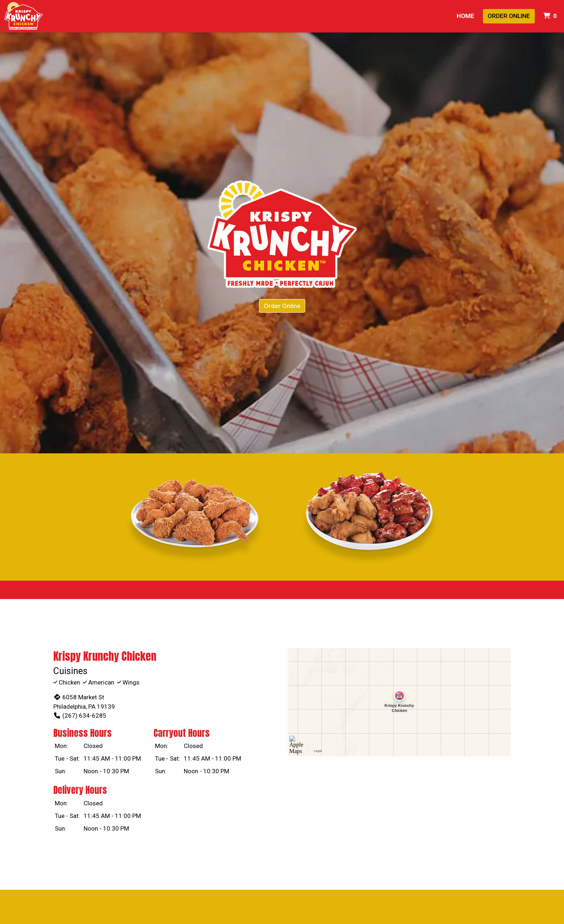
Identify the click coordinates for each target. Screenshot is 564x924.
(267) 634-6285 (80, 716)
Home (465, 16)
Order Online (509, 16)
